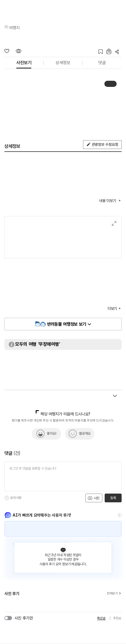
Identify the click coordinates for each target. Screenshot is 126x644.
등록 (113, 498)
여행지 (14, 28)
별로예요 (85, 434)
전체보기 (114, 594)
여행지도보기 (114, 223)
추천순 (117, 618)
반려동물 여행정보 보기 (67, 324)
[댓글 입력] (63, 476)
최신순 (101, 618)
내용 (108, 201)
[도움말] (7, 498)
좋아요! (52, 434)
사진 (94, 498)
